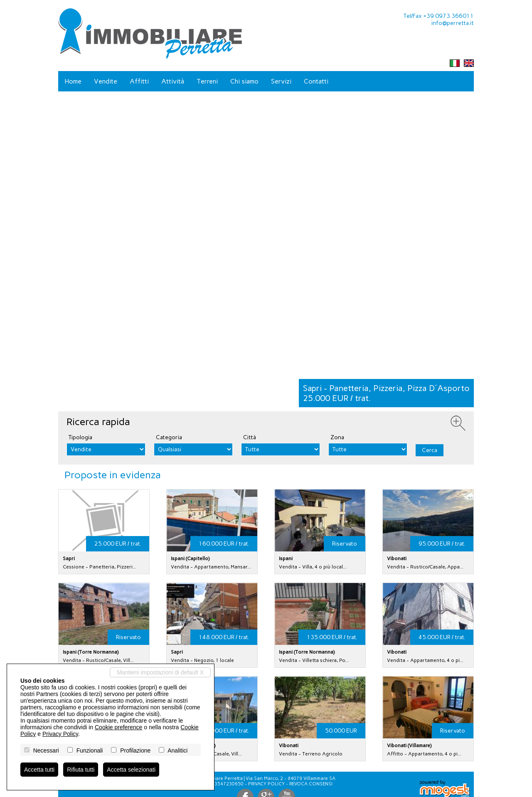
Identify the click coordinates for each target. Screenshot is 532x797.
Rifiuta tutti (81, 770)
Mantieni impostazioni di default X (160, 672)
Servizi (281, 81)
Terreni (207, 81)
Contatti (316, 81)
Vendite (106, 81)
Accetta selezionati (131, 770)
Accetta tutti (39, 770)
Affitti (139, 81)
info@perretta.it (453, 23)
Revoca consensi (311, 784)
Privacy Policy (266, 784)
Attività (173, 81)
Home (73, 81)
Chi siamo (244, 81)
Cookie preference (118, 727)
